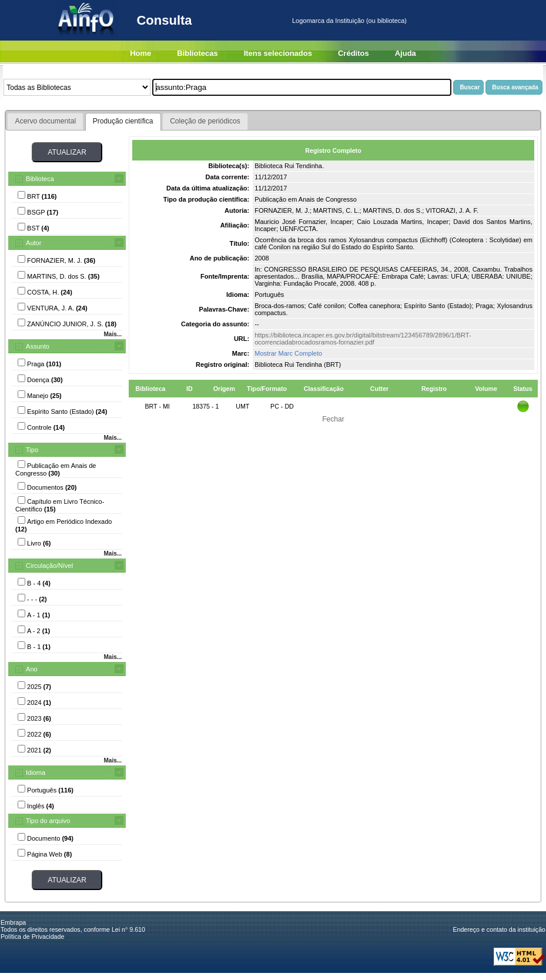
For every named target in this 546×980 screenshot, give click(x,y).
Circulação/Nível (49, 566)
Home (140, 53)
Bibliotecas (197, 53)
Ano (32, 669)
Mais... (113, 334)
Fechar (333, 419)
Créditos (354, 53)
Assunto (38, 346)
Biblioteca (40, 179)
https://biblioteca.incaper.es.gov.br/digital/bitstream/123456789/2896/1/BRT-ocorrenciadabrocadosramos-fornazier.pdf (363, 339)
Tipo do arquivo (48, 821)
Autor (34, 243)
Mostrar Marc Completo (288, 353)
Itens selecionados (278, 53)
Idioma (36, 772)
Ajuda (406, 53)
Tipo (32, 450)
